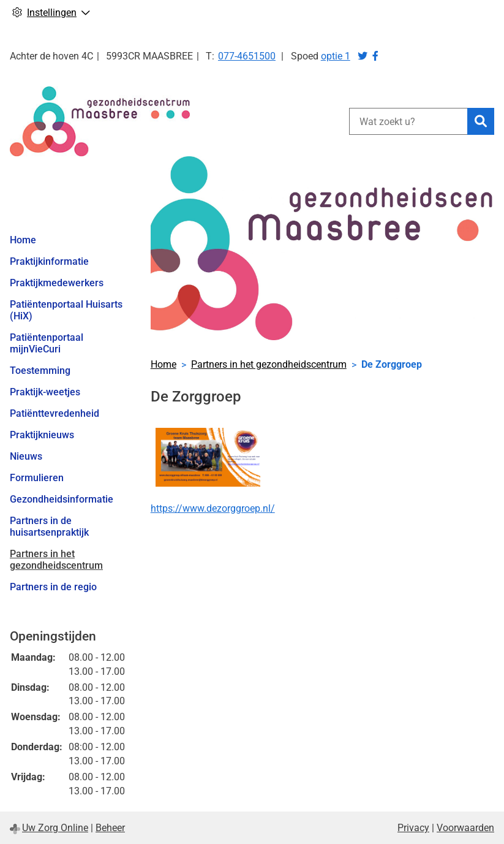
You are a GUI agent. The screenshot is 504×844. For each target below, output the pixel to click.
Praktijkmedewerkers (57, 283)
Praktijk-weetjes (45, 392)
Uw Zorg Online (55, 828)
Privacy (413, 828)
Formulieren (37, 478)
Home (23, 240)
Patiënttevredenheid (55, 413)
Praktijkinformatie (49, 261)
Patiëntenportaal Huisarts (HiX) (66, 310)
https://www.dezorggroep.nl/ (213, 508)
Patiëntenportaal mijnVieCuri (47, 343)
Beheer (110, 828)
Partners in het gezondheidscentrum (56, 560)
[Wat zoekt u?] (408, 121)
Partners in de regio (53, 587)
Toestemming (40, 371)
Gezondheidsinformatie (62, 499)
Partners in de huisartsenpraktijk (49, 527)
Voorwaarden (465, 828)
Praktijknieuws (42, 435)
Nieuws (26, 456)
